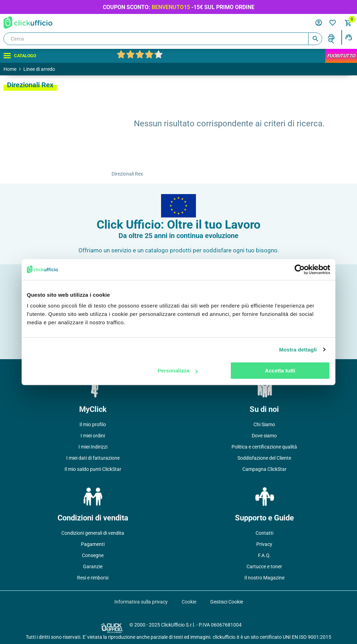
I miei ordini (93, 436)
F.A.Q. (264, 555)
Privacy (264, 544)
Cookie (189, 602)
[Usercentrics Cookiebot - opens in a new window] (300, 269)
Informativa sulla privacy (141, 602)
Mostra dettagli (298, 350)
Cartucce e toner (264, 567)
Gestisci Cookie (227, 602)
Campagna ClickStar (264, 469)
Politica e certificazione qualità (264, 447)
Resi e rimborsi (93, 578)
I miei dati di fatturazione (93, 458)
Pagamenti (93, 544)
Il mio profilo (93, 424)
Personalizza (178, 371)
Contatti (264, 533)
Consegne (93, 555)
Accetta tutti (280, 371)
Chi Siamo (264, 424)
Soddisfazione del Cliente (264, 458)
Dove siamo (264, 436)
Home (10, 69)
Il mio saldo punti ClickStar (93, 469)
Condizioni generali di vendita (93, 533)
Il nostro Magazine (264, 578)
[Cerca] (163, 39)
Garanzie (93, 567)
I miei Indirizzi (93, 447)
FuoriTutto (341, 56)
